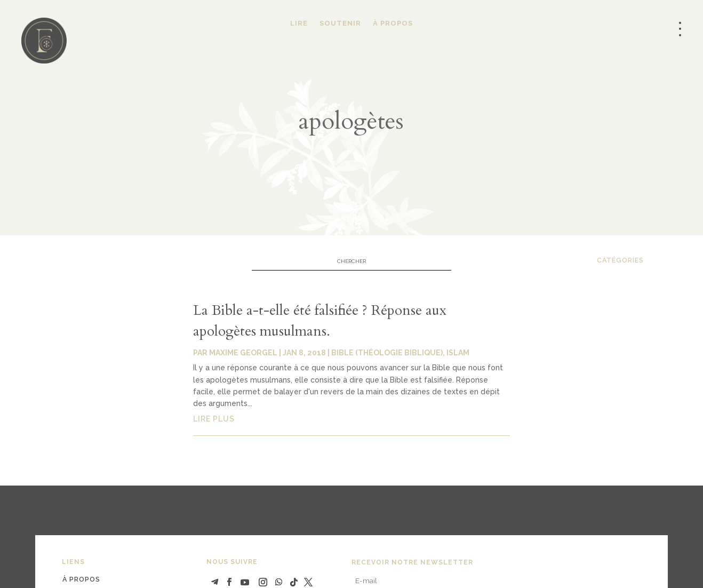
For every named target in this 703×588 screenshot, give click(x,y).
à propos (81, 579)
